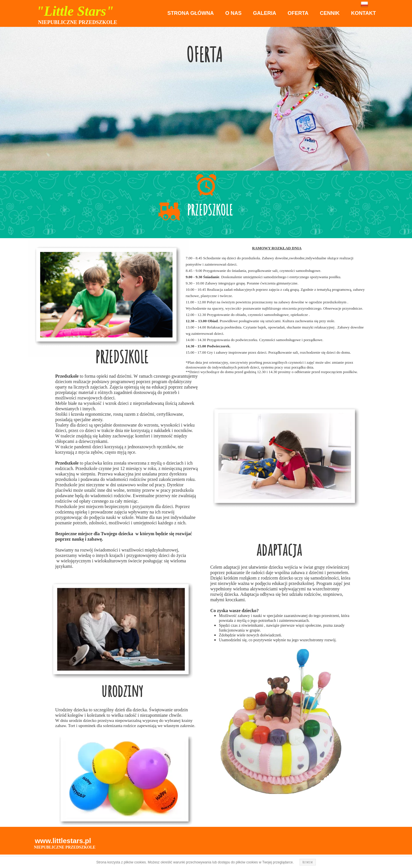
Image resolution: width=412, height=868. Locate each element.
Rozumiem (308, 862)
